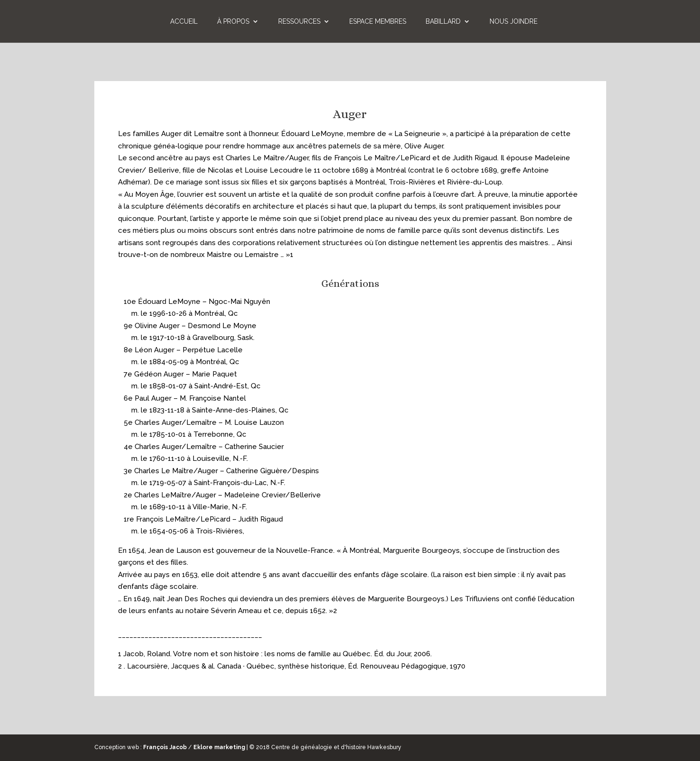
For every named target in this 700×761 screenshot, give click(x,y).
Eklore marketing (219, 747)
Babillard (443, 22)
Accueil (184, 22)
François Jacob (165, 747)
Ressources (299, 22)
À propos (233, 22)
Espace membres (378, 22)
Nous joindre (514, 22)
